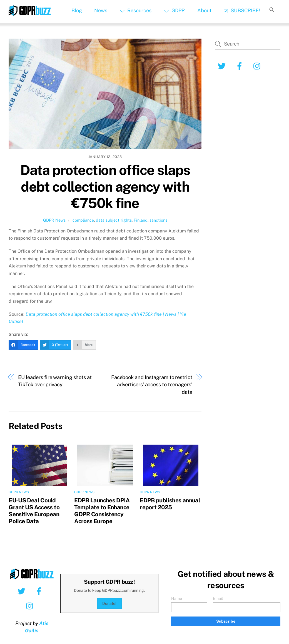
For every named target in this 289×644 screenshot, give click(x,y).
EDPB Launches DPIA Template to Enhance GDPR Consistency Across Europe (102, 511)
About (204, 10)
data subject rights (114, 220)
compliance (83, 220)
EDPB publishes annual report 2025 (170, 504)
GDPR (174, 10)
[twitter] (223, 66)
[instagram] (258, 66)
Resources (136, 10)
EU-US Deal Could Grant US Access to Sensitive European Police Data (34, 511)
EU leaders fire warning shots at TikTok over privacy (55, 381)
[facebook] (241, 66)
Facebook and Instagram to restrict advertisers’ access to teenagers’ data (152, 385)
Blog (77, 10)
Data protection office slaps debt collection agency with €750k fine (105, 186)
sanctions (158, 220)
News (101, 10)
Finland (141, 220)
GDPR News (54, 220)
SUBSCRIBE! (242, 10)
